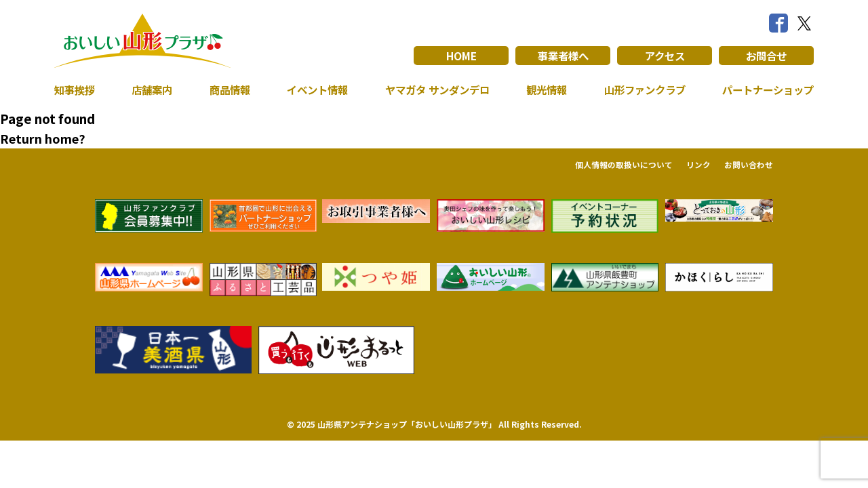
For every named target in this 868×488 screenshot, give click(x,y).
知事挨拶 (76, 89)
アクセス (665, 56)
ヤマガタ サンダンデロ (434, 89)
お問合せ (766, 56)
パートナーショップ (765, 89)
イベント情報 (313, 89)
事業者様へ (563, 56)
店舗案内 (151, 89)
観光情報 (543, 89)
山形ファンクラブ (641, 89)
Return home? (43, 138)
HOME (461, 56)
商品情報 (227, 89)
